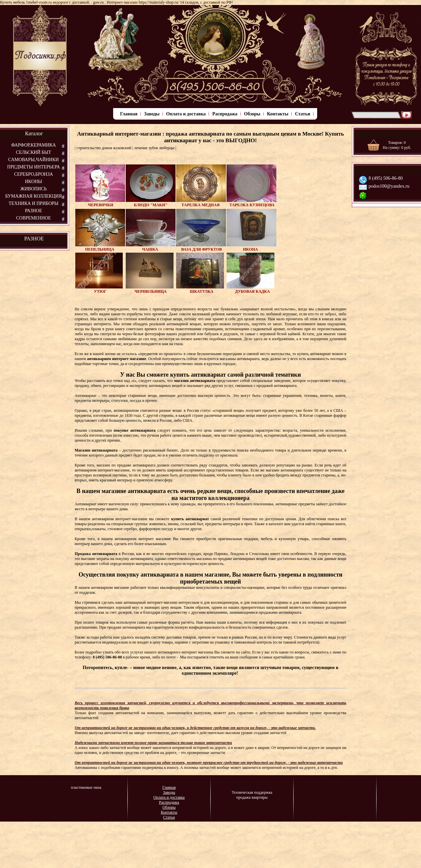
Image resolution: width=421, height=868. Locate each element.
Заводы (152, 114)
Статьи (303, 114)
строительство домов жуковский (104, 148)
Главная (129, 114)
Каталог (34, 133)
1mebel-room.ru (39, 2)
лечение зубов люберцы (154, 148)
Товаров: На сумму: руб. (397, 145)
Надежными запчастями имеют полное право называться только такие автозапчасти (153, 743)
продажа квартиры (252, 797)
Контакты (278, 114)
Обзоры (252, 114)
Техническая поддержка (252, 792)
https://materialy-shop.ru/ (159, 2)
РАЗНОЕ (34, 239)
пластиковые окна (86, 787)
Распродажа (225, 114)
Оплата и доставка (186, 114)
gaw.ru (98, 2)
